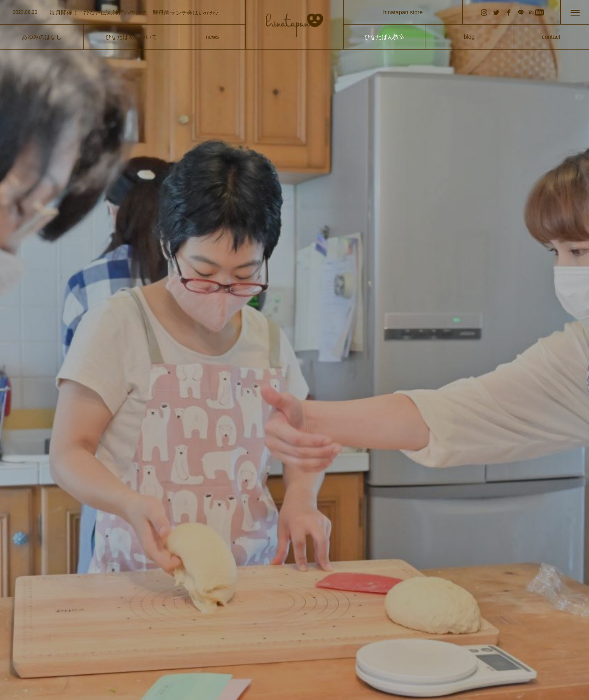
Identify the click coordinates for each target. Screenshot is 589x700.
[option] (123, 13)
